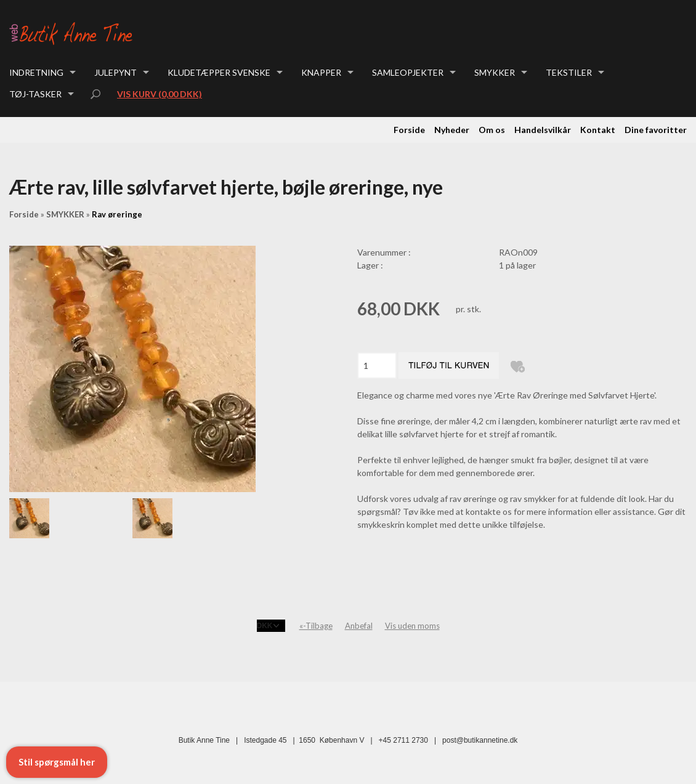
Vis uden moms (412, 626)
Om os (492, 130)
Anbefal (359, 626)
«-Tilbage (316, 626)
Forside (409, 130)
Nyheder (452, 130)
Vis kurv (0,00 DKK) (160, 94)
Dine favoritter (656, 130)
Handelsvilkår (543, 130)
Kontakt (598, 130)
